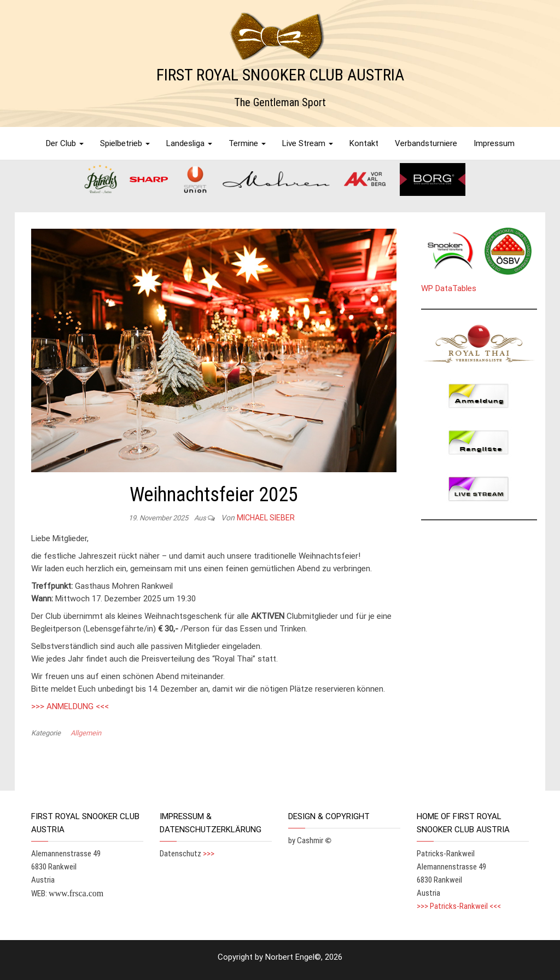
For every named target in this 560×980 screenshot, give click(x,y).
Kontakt (364, 143)
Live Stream (308, 143)
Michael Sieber (266, 518)
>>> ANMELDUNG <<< (70, 706)
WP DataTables (449, 288)
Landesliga (189, 143)
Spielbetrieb (125, 143)
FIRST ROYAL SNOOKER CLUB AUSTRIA (280, 75)
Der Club (65, 143)
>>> (209, 854)
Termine (247, 143)
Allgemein (86, 733)
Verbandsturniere (426, 143)
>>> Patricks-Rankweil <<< (459, 906)
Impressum (494, 143)
